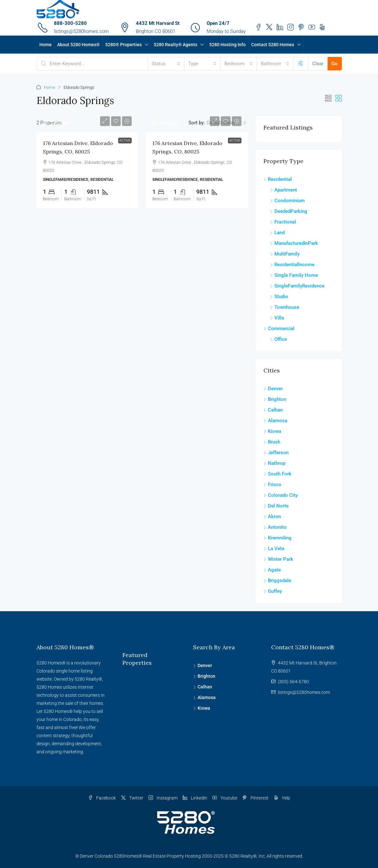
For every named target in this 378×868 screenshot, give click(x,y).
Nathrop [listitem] (274, 463)
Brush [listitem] (272, 442)
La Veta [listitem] (274, 549)
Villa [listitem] (277, 318)
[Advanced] (301, 64)
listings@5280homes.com (81, 31)
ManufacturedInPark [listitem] (294, 243)
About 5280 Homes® (78, 45)
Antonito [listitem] (275, 527)
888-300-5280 (70, 23)
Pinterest (255, 798)
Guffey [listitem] (273, 591)
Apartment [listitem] (283, 190)
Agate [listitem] (272, 570)
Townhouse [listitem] (285, 307)
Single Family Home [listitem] (294, 275)
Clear (318, 64)
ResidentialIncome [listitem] (292, 265)
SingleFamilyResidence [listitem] (297, 286)
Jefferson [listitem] (276, 453)
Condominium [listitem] (287, 201)
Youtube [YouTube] (225, 798)
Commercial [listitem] (279, 329)
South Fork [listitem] (277, 474)
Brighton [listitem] (275, 399)
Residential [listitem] (278, 179)
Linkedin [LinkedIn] (195, 798)
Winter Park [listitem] (278, 559)
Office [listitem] (278, 339)
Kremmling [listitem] (277, 538)
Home (46, 45)
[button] (328, 99)
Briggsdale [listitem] (277, 580)
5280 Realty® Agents (175, 45)
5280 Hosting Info (227, 45)
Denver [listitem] (273, 389)
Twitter (132, 798)
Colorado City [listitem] (281, 495)
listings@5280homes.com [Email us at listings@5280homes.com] (304, 692)
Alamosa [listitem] (275, 421)
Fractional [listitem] (283, 222)
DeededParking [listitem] (289, 211)
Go (335, 64)
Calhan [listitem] (273, 410)
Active (125, 140)
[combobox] (166, 64)
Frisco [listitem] (272, 485)
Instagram (163, 798)
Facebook (102, 798)
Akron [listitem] (272, 517)
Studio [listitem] (279, 297)
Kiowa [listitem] (272, 431)
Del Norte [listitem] (276, 506)
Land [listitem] (277, 233)
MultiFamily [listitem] (285, 254)
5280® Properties (123, 45)
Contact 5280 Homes (273, 45)
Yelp (282, 798)
